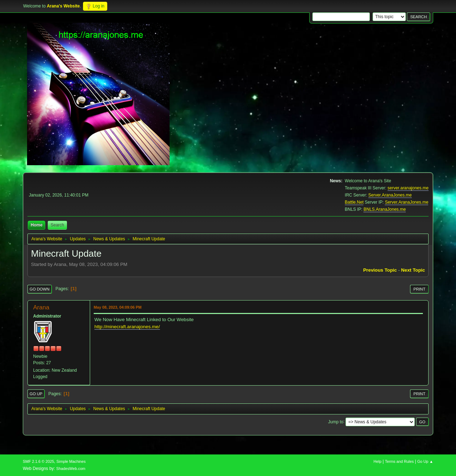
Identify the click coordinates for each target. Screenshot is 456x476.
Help (378, 461)
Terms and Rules (400, 461)
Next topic (413, 270)
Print (419, 289)
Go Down (40, 289)
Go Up (36, 394)
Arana (41, 307)
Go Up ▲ (425, 461)
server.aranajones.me (408, 188)
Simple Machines (71, 461)
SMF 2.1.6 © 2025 (38, 461)
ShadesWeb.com (71, 469)
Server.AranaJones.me (390, 195)
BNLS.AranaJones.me (385, 209)
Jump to (336, 422)
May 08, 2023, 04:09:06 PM (118, 307)
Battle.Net (354, 202)
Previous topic (380, 270)
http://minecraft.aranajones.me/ (127, 327)
